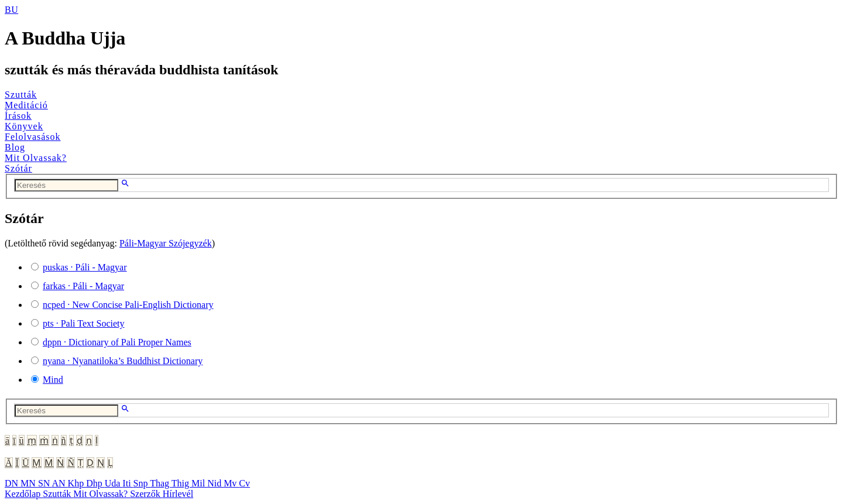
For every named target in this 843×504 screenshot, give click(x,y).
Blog (15, 147)
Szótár (18, 168)
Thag (161, 483)
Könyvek (24, 126)
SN (45, 483)
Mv (231, 483)
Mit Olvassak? (36, 158)
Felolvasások (33, 137)
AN (59, 483)
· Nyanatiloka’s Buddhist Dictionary (123, 361)
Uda (114, 483)
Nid (215, 483)
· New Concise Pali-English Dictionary (128, 305)
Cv (244, 483)
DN (13, 483)
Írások (18, 116)
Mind (53, 380)
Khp (77, 483)
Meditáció (26, 105)
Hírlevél (178, 494)
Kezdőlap (24, 494)
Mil (199, 483)
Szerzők (146, 494)
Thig (181, 483)
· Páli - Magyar (85, 267)
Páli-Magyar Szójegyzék (166, 243)
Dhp (95, 483)
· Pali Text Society (83, 323)
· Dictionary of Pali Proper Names (117, 342)
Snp (142, 483)
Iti (128, 483)
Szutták (21, 95)
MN (29, 483)
